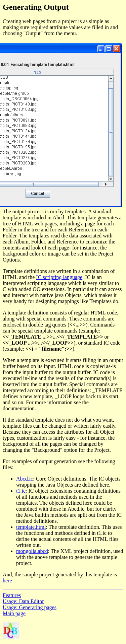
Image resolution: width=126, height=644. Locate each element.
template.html (31, 527)
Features (12, 595)
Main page (14, 613)
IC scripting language (59, 277)
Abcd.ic (25, 479)
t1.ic (21, 491)
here (7, 581)
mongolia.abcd (32, 551)
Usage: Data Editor (23, 601)
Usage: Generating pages (30, 607)
